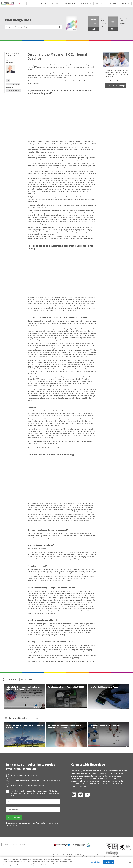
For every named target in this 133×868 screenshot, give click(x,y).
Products (43, 3)
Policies (15, 844)
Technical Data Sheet (40, 189)
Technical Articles (13, 84)
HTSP (37, 379)
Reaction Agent (46, 166)
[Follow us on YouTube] (87, 795)
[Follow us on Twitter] (80, 795)
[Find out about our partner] (62, 845)
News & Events (86, 3)
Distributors (112, 3)
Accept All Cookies (108, 862)
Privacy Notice (51, 823)
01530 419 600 (112, 81)
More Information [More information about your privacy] (54, 865)
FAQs (8, 81)
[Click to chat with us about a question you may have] (131, 14)
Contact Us (125, 3)
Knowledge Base (69, 3)
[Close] (130, 862)
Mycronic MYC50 (91, 144)
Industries (55, 3)
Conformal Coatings (14, 90)
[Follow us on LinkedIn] (74, 795)
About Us (99, 3)
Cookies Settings (95, 862)
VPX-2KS (79, 144)
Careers (23, 844)
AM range (70, 144)
